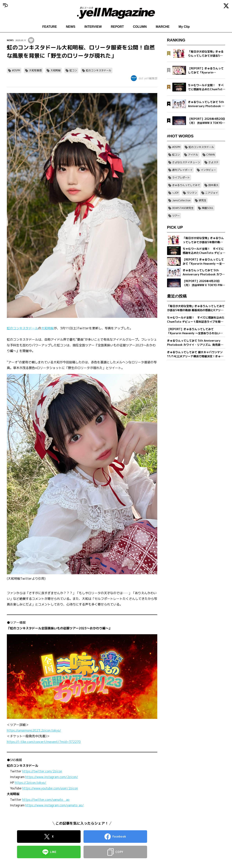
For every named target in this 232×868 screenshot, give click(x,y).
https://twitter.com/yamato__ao (46, 800)
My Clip (184, 27)
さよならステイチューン (186, 162)
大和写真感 (35, 70)
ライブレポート (181, 177)
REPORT (117, 27)
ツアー (176, 216)
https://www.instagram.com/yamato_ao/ (54, 805)
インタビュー (208, 170)
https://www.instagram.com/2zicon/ (52, 777)
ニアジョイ (212, 193)
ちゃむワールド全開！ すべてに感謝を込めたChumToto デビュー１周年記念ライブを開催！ (196, 320)
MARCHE (163, 27)
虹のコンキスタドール (99, 70)
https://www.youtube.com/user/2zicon (50, 788)
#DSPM (16, 70)
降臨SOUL (208, 208)
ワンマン (192, 193)
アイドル (193, 155)
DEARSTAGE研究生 (183, 208)
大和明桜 (56, 70)
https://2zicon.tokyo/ (31, 783)
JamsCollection (181, 200)
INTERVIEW (93, 27)
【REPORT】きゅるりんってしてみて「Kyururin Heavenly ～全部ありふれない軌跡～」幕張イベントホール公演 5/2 (195, 331)
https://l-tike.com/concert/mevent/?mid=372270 (44, 742)
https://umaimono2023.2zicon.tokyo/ (34, 730)
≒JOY (175, 193)
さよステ (213, 162)
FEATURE (49, 27)
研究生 (203, 200)
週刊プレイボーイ (182, 170)
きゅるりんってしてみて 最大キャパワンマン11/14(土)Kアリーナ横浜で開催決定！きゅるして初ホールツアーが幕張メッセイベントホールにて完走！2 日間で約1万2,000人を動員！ (196, 354)
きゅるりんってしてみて (186, 185)
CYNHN (211, 155)
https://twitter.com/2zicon (42, 771)
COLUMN (140, 27)
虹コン (73, 70)
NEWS (71, 27)
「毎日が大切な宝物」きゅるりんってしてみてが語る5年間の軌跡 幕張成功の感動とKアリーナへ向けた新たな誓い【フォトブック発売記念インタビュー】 (196, 308)
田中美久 (213, 185)
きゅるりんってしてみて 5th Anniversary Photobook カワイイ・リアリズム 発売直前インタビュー (195, 343)
